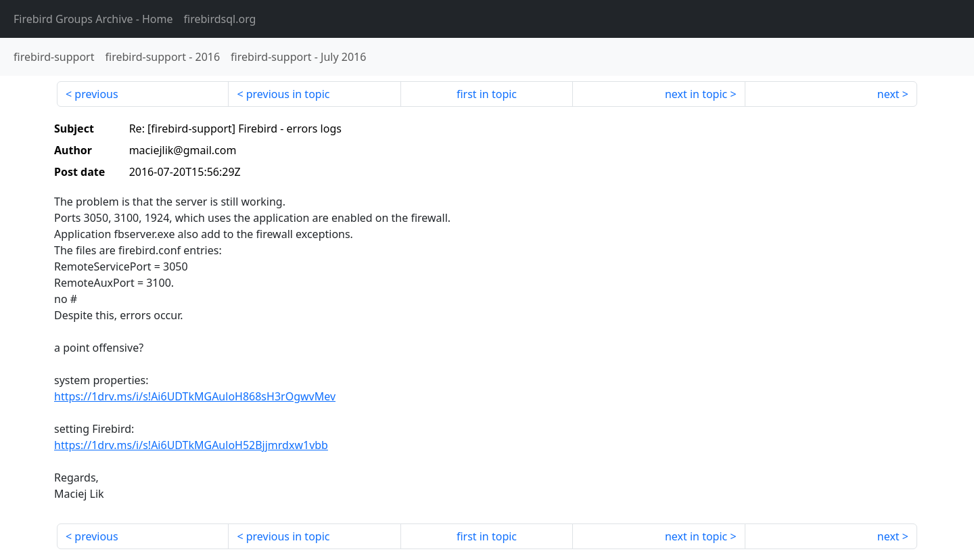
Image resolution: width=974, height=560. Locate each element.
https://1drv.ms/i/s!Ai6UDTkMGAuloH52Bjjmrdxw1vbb (191, 445)
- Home (93, 19)
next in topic (696, 94)
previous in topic (288, 94)
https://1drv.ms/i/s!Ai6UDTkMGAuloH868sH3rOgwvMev (195, 396)
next (888, 94)
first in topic (487, 94)
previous (96, 94)
